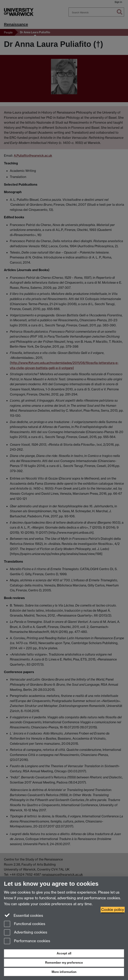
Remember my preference (64, 963)
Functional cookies (25, 924)
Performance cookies (27, 941)
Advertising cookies (26, 933)
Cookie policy (113, 910)
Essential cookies (24, 915)
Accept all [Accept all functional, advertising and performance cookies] (64, 953)
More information (64, 972)
